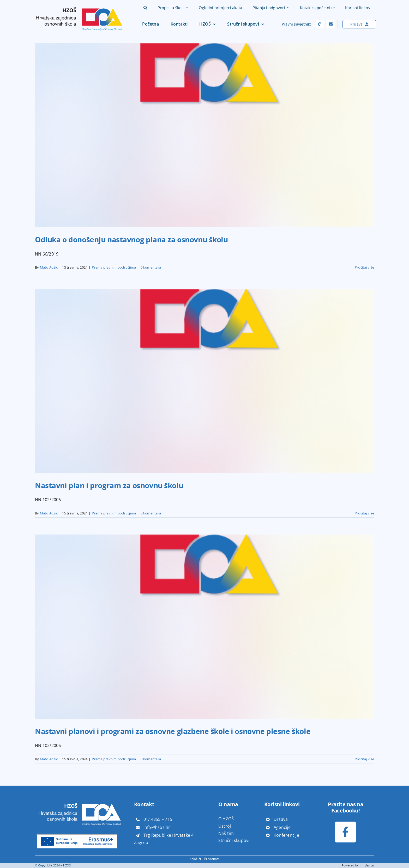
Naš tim (226, 833)
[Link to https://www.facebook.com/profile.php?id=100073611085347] (345, 832)
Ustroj (225, 826)
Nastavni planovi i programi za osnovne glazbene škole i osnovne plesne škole (173, 731)
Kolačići (195, 859)
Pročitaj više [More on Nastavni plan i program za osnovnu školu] (364, 513)
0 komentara (151, 267)
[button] (145, 8)
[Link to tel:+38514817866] (320, 24)
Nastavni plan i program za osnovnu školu (109, 485)
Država (281, 819)
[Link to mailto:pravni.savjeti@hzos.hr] (331, 24)
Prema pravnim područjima (114, 267)
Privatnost (212, 859)
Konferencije (286, 835)
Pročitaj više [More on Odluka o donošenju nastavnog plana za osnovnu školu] (364, 267)
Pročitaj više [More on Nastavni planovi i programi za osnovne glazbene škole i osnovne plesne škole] (364, 759)
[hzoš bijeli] (79, 801)
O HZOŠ (226, 819)
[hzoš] (79, 5)
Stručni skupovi (234, 840)
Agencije (282, 827)
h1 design (367, 865)
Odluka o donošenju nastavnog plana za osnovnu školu (131, 239)
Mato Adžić (49, 267)
